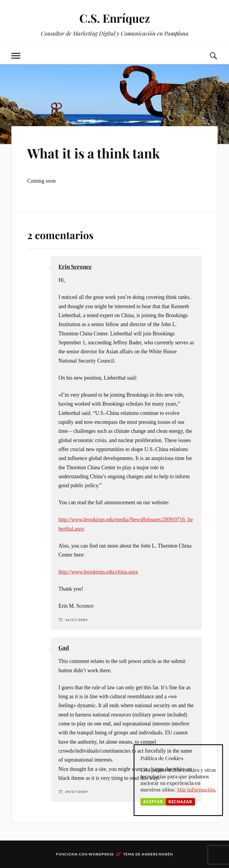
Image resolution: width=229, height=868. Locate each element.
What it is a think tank (93, 153)
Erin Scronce (75, 266)
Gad (64, 648)
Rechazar (180, 802)
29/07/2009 (76, 792)
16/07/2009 (76, 620)
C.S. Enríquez (115, 18)
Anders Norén (157, 854)
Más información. (196, 789)
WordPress (101, 854)
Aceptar (153, 802)
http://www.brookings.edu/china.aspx (98, 572)
